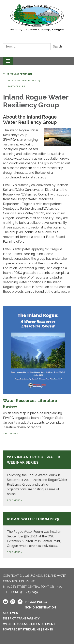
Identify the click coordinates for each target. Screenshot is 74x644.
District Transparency (21, 618)
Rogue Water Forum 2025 (24, 80)
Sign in (48, 629)
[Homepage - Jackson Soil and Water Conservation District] (37, 17)
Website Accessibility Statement (29, 624)
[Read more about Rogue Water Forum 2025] (37, 535)
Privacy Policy (36, 602)
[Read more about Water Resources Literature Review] (37, 371)
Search (57, 47)
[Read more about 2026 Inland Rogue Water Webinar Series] (37, 478)
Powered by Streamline (22, 629)
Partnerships (16, 86)
